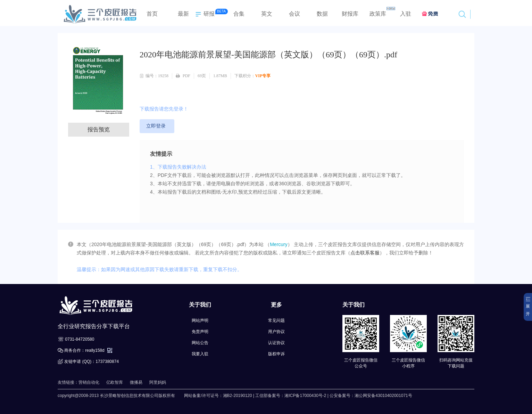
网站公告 (200, 343)
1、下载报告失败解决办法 (178, 167)
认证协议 (276, 343)
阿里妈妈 (158, 382)
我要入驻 (200, 354)
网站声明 (200, 320)
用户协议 (276, 332)
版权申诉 (276, 354)
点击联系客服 (365, 253)
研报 (204, 14)
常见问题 (276, 320)
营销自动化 (89, 382)
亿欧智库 (115, 382)
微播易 (136, 382)
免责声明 (200, 332)
